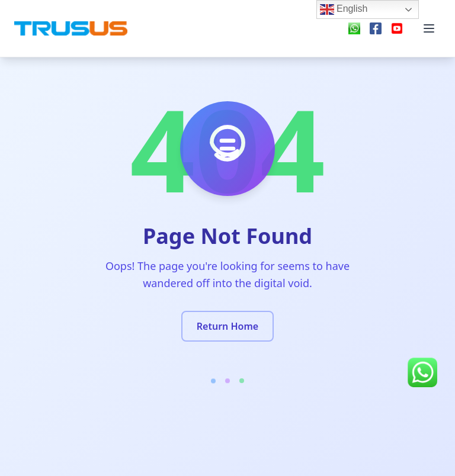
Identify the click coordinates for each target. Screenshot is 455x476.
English (344, 9)
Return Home (227, 326)
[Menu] (429, 28)
